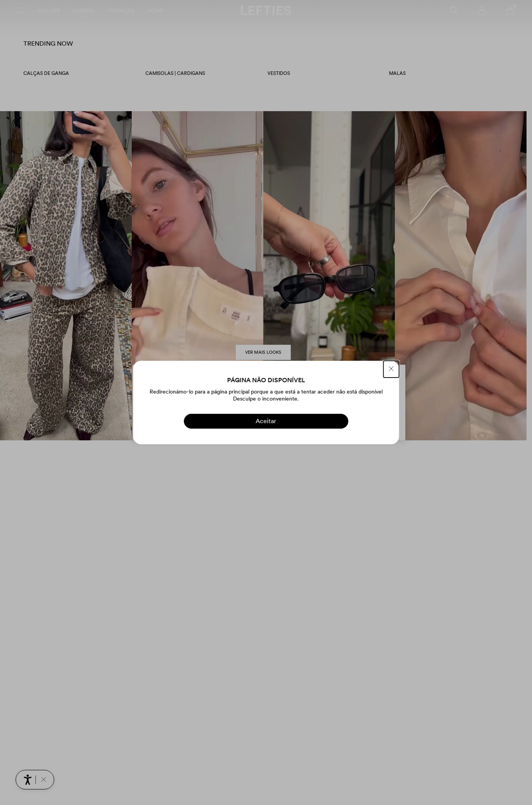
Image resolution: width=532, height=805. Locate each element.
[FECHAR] (391, 369)
